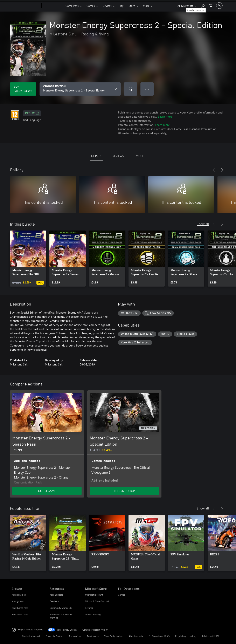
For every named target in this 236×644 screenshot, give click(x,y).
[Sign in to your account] (219, 6)
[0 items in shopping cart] (211, 5)
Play (121, 6)
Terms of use (75, 636)
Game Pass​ (72, 6)
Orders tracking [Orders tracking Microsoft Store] (93, 614)
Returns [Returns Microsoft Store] (89, 608)
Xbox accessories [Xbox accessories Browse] (20, 614)
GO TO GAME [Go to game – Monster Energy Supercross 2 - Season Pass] (47, 491)
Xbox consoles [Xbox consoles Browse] (19, 595)
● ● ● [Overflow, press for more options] (147, 89)
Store (132, 6)
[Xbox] (53, 6)
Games (91, 6)
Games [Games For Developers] (122, 595)
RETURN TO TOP (124, 491)
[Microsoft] (26, 6)
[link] (28, 259)
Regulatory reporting (186, 636)
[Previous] (214, 170)
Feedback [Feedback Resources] (54, 601)
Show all (203, 224)
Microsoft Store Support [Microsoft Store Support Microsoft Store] (97, 601)
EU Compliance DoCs (159, 636)
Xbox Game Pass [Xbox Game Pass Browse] (20, 608)
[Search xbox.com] (203, 5)
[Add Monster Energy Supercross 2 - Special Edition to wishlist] (131, 89)
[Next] (222, 170)
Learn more (165, 117)
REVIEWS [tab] (118, 156)
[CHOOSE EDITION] (80, 89)
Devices (107, 6)
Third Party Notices (114, 636)
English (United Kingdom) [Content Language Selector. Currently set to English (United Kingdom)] (30, 629)
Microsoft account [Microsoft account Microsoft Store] (94, 595)
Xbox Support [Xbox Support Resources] (56, 595)
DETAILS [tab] (96, 156)
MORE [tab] (140, 156)
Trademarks (93, 636)
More (146, 6)
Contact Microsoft (31, 636)
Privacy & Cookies (54, 636)
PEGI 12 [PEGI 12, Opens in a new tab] (32, 113)
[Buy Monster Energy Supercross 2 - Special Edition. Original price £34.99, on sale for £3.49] (23, 89)
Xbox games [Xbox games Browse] (18, 601)
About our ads (136, 636)
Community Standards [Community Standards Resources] (61, 608)
